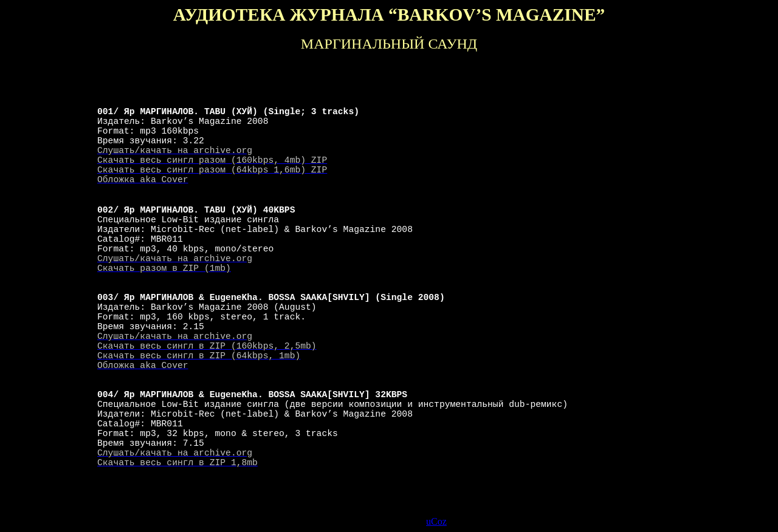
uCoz (436, 521)
